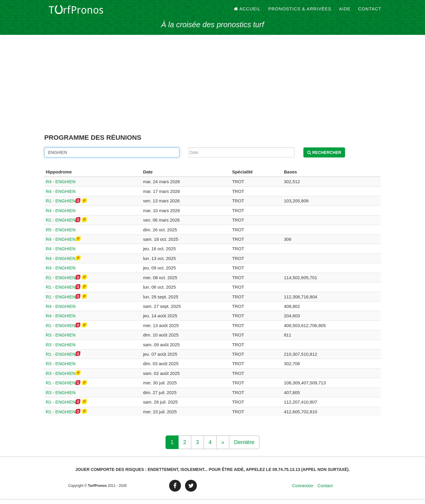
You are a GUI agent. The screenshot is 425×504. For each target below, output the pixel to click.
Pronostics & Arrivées (300, 12)
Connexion (303, 491)
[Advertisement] (212, 92)
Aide (345, 12)
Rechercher (324, 157)
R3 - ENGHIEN (61, 340)
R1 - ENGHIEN (61, 206)
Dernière (244, 447)
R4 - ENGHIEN (61, 187)
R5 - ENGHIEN (61, 234)
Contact (370, 12)
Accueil (247, 12)
